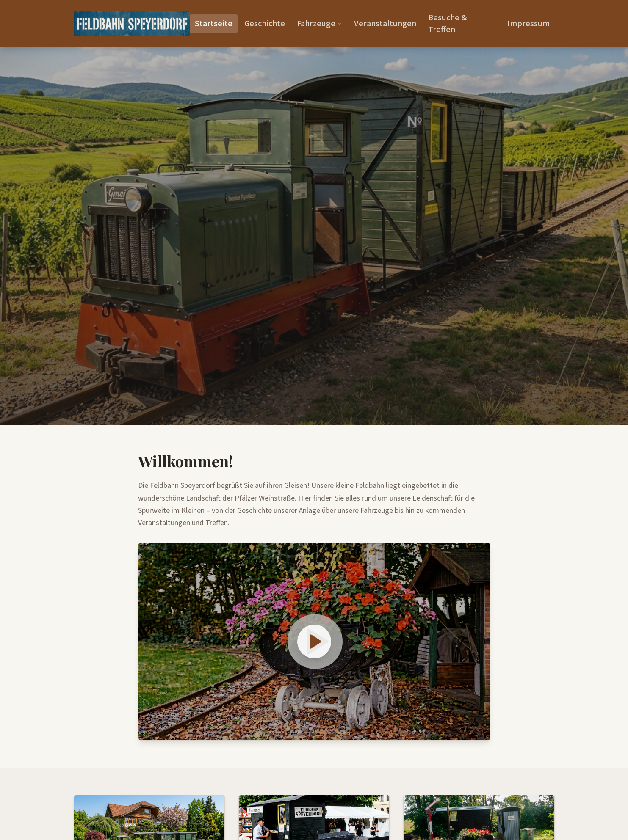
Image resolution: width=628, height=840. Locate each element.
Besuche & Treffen (447, 24)
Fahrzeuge (320, 24)
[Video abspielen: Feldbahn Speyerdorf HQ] (314, 642)
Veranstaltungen (385, 24)
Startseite (214, 24)
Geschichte (265, 24)
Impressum (528, 24)
